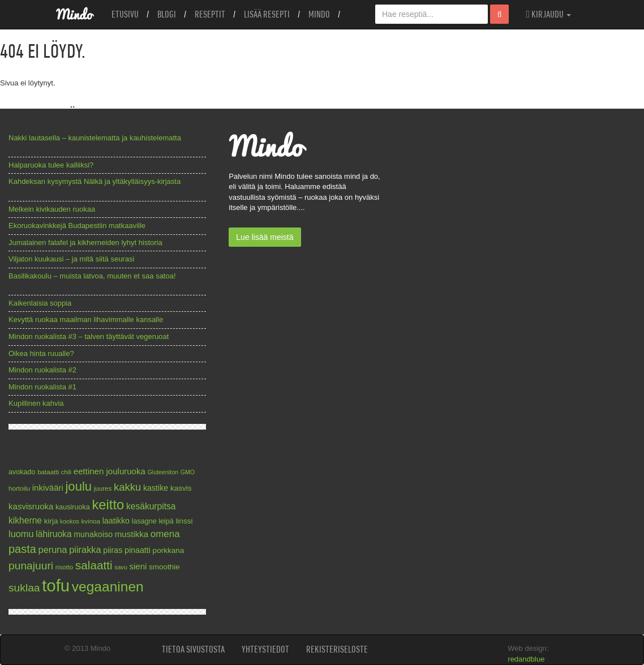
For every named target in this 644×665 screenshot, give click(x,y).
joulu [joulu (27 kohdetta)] (78, 486)
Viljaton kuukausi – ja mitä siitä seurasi (71, 259)
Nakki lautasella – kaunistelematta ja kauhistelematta (95, 138)
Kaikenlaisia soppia (40, 303)
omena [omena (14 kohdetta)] (165, 534)
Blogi (167, 14)
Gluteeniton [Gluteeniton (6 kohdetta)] (163, 472)
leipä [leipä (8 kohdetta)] (166, 521)
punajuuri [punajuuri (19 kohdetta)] (31, 566)
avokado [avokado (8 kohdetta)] (22, 472)
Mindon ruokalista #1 (42, 387)
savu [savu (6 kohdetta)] (121, 567)
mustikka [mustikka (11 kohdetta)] (132, 534)
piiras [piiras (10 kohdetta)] (113, 550)
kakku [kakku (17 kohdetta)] (127, 487)
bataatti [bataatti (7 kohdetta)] (48, 472)
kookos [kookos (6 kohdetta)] (70, 521)
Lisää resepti (267, 14)
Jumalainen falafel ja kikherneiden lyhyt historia (85, 243)
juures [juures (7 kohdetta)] (103, 488)
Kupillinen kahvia (36, 403)
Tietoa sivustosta (193, 649)
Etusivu (125, 14)
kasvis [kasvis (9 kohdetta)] (181, 488)
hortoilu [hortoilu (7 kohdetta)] (19, 488)
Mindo (319, 14)
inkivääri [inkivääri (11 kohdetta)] (48, 488)
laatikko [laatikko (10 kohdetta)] (116, 521)
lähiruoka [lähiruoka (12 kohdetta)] (53, 534)
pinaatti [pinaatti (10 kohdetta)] (138, 550)
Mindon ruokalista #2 (42, 370)
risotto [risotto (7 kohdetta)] (65, 567)
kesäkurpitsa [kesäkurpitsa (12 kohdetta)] (151, 506)
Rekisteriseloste (337, 649)
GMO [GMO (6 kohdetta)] (188, 472)
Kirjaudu (548, 14)
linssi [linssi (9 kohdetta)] (184, 521)
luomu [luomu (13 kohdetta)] (21, 534)
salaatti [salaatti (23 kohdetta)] (94, 565)
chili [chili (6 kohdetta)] (66, 472)
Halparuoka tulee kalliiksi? (51, 165)
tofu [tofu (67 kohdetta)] (56, 585)
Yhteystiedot (265, 649)
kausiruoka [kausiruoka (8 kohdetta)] (73, 507)
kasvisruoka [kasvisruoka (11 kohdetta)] (31, 506)
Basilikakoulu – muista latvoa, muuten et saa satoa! (92, 276)
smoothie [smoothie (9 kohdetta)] (164, 567)
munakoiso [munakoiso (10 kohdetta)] (93, 534)
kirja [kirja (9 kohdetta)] (51, 521)
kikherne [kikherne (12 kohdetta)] (25, 520)
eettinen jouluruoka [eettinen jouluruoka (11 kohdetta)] (110, 471)
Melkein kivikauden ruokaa (52, 209)
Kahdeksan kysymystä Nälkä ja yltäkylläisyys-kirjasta (95, 181)
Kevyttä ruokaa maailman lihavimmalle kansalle (86, 319)
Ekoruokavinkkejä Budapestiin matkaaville (77, 226)
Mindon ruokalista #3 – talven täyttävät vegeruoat (89, 336)
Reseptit (210, 14)
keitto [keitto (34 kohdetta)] (108, 505)
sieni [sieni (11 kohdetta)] (138, 566)
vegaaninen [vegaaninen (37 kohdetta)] (108, 587)
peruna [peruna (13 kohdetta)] (53, 550)
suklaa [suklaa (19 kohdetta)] (24, 588)
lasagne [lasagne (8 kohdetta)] (144, 521)
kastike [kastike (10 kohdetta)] (156, 488)
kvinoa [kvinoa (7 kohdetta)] (91, 521)
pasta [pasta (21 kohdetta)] (22, 549)
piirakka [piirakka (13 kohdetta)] (85, 550)
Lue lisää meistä (265, 237)
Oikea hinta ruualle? (41, 353)
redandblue (526, 659)
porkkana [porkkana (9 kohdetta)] (169, 550)
